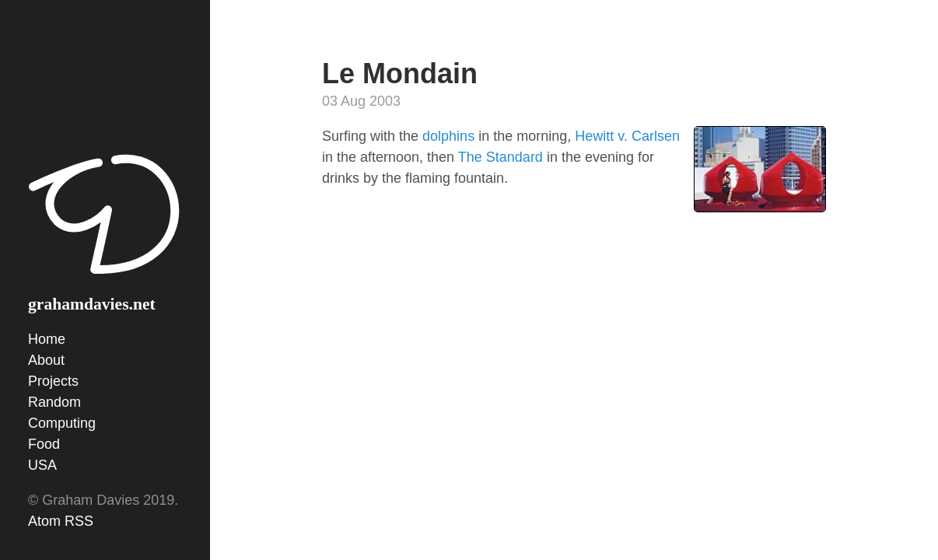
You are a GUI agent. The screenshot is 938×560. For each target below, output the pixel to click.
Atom (44, 521)
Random (54, 402)
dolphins (450, 136)
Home (47, 339)
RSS (79, 521)
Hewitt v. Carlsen (627, 136)
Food (44, 444)
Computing (62, 423)
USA (42, 465)
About (46, 360)
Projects (53, 381)
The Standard (500, 157)
